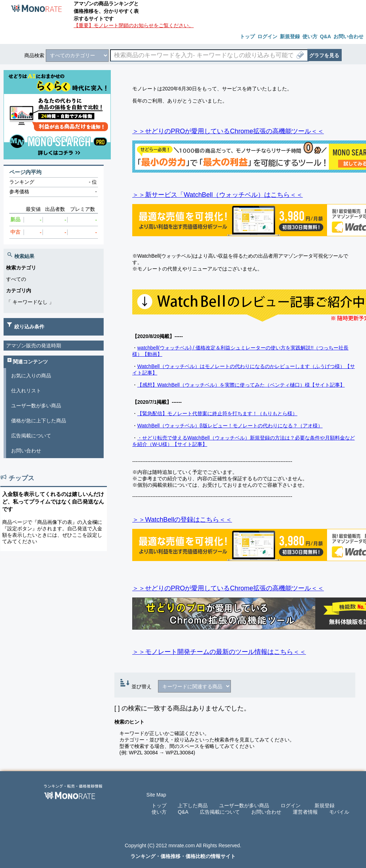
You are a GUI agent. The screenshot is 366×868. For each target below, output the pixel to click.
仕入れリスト (26, 391)
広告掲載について (31, 436)
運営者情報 (305, 812)
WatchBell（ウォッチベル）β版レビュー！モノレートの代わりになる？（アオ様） (230, 426)
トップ (159, 805)
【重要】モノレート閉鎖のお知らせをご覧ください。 (134, 25)
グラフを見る (324, 55)
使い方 (159, 812)
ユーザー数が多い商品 (36, 406)
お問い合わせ (26, 451)
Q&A (183, 812)
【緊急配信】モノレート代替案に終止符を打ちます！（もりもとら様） (217, 413)
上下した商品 (193, 805)
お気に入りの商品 (31, 376)
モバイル (339, 812)
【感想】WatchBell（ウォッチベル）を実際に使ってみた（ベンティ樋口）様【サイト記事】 (241, 385)
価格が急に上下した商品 (39, 421)
